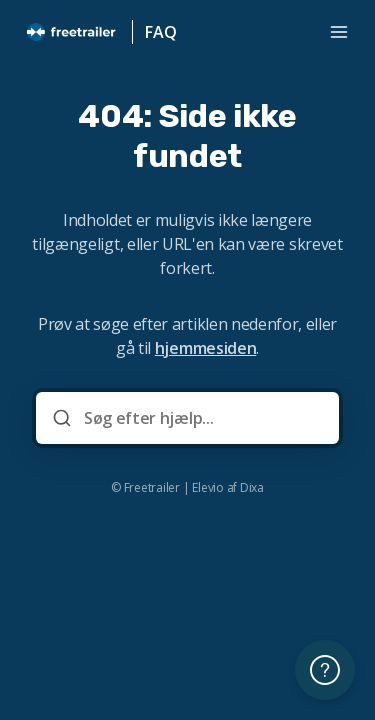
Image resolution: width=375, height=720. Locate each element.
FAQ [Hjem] (161, 32)
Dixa (252, 488)
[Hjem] (72, 32)
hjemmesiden (205, 348)
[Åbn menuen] (339, 32)
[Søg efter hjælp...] (201, 418)
